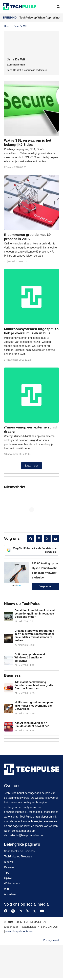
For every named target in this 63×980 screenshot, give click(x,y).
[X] (47, 539)
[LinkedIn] (20, 911)
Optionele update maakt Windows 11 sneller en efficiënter (30, 658)
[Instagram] (39, 539)
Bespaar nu (46, 586)
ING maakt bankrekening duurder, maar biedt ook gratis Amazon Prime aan (34, 685)
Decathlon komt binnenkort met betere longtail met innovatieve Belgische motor (35, 614)
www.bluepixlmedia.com (20, 931)
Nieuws (8, 862)
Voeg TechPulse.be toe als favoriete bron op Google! (32, 550)
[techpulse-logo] (19, 7)
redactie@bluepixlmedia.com (26, 835)
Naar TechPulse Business (19, 851)
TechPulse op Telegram (18, 857)
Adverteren (11, 894)
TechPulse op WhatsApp (36, 18)
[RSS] (27, 911)
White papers (12, 883)
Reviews (9, 867)
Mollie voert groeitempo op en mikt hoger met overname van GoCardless (34, 705)
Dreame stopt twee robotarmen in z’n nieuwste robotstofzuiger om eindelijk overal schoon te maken (34, 636)
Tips (7, 873)
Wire (7, 889)
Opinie (8, 878)
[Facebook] (31, 539)
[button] (58, 7)
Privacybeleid (51, 940)
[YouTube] (56, 539)
